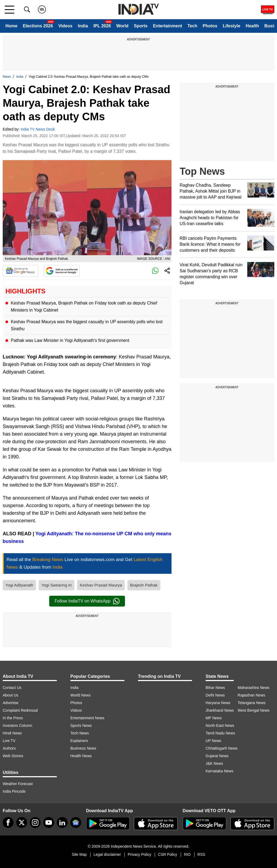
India (83, 26)
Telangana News (252, 703)
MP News (214, 718)
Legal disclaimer (107, 854)
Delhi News (215, 695)
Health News (81, 756)
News (7, 77)
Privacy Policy (139, 854)
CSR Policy (168, 854)
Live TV (9, 741)
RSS (201, 854)
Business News (83, 748)
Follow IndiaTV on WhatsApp (87, 601)
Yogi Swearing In (57, 585)
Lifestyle (231, 26)
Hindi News (12, 733)
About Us (11, 695)
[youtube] (49, 822)
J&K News (214, 763)
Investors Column (17, 726)
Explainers (79, 741)
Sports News (81, 726)
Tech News (80, 733)
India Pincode (14, 791)
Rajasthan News (251, 695)
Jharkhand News (220, 710)
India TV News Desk (38, 129)
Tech (192, 26)
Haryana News (218, 703)
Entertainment (167, 26)
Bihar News (215, 688)
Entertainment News (87, 718)
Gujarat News (217, 756)
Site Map (79, 854)
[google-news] (76, 822)
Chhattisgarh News (222, 748)
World (122, 26)
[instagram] (35, 822)
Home (11, 26)
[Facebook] (8, 822)
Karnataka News (220, 771)
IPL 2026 (102, 26)
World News (80, 695)
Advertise (11, 703)
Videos (65, 26)
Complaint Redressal (20, 710)
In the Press (13, 718)
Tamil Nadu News (220, 733)
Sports (141, 26)
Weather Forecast (18, 784)
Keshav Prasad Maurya (101, 585)
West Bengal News (253, 710)
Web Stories (13, 756)
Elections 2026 (38, 26)
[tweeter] (22, 822)
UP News (213, 741)
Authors (9, 748)
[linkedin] (62, 822)
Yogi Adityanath (19, 585)
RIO (187, 854)
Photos (210, 26)
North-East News (220, 726)
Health (252, 26)
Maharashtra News (253, 688)
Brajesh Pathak (144, 585)
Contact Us (12, 688)
